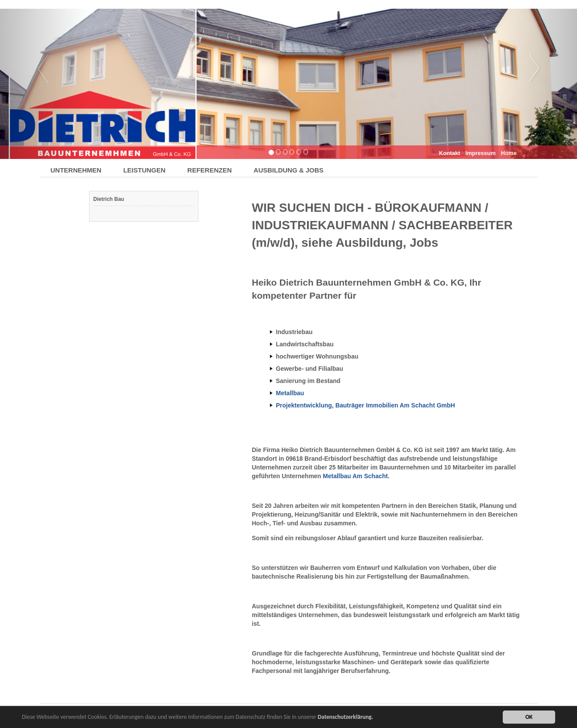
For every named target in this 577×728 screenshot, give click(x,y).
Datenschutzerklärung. (345, 717)
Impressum (480, 153)
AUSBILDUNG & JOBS (289, 170)
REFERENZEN (210, 170)
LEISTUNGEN (144, 170)
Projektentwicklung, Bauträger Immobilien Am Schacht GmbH (366, 405)
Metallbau (290, 393)
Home (509, 153)
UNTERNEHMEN (76, 170)
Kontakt (449, 153)
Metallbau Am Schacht (355, 476)
